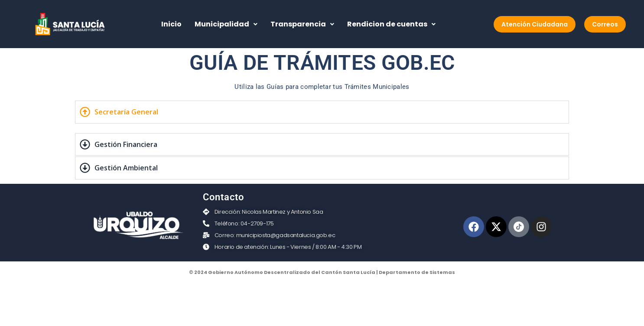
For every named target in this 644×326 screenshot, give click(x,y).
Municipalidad (226, 24)
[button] (226, 24)
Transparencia (302, 24)
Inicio (171, 24)
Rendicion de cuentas (391, 24)
